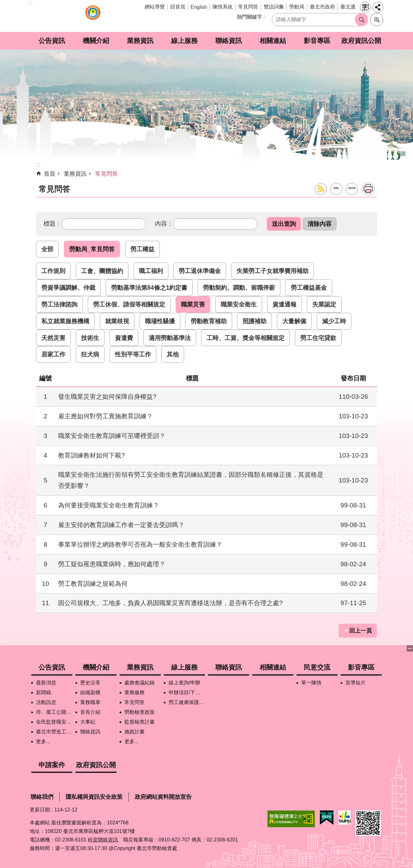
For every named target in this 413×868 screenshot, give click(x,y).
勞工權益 (142, 249)
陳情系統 (223, 7)
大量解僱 (294, 321)
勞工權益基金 (309, 288)
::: (2, 648)
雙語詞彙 (274, 7)
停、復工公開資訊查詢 (54, 712)
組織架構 (90, 692)
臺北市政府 (322, 7)
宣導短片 (356, 683)
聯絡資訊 (229, 41)
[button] (284, 224)
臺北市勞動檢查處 (93, 16)
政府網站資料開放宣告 (163, 797)
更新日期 (40, 810)
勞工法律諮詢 (59, 304)
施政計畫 (135, 732)
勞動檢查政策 (140, 712)
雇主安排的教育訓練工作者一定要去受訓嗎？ (121, 525)
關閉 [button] (410, 648)
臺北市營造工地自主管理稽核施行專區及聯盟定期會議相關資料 (54, 732)
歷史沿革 (90, 683)
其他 (173, 354)
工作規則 (53, 271)
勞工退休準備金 (200, 271)
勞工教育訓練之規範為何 (93, 584)
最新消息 (46, 683)
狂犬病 (90, 354)
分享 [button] (378, 7)
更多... (43, 741)
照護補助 (254, 321)
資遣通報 (284, 304)
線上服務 (184, 41)
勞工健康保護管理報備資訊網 (187, 702)
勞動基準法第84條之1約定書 (149, 288)
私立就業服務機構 (65, 321)
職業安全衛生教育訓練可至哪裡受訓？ (112, 436)
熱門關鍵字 (249, 17)
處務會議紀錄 (140, 683)
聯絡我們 (42, 797)
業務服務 (135, 692)
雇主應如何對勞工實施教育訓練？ (105, 416)
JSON (352, 188)
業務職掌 (90, 702)
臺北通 (348, 7)
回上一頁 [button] (361, 631)
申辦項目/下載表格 (187, 692)
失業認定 (324, 304)
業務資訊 (140, 41)
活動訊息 (46, 702)
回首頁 (178, 7)
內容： (164, 223)
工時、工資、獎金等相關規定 (245, 338)
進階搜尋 (377, 20)
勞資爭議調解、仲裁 (68, 288)
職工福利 (151, 271)
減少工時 (334, 321)
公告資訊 (52, 41)
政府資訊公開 (361, 41)
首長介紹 (90, 712)
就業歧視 (117, 321)
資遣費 (124, 338)
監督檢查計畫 (140, 722)
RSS (321, 189)
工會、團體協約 (102, 271)
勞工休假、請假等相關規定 (129, 304)
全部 (47, 249)
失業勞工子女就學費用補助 (272, 271)
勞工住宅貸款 (318, 338)
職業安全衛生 (239, 304)
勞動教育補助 (209, 321)
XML (336, 188)
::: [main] (38, 164)
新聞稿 (44, 692)
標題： (53, 223)
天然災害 (53, 338)
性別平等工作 (133, 354)
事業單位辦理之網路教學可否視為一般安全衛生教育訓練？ (140, 544)
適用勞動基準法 (170, 338)
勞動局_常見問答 (92, 249)
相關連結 (273, 41)
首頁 (50, 174)
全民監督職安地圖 (54, 722)
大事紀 (88, 722)
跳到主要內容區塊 (3, 3)
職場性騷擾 (160, 321)
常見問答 (248, 7)
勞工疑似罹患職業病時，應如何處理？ (112, 564)
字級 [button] (365, 7)
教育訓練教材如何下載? (91, 455)
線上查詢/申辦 (184, 683)
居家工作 (53, 354)
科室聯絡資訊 (103, 840)
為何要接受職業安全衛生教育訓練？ (109, 505)
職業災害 (193, 304)
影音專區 (317, 41)
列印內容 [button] (368, 189)
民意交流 (317, 667)
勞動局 (297, 7)
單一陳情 (311, 683)
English (199, 7)
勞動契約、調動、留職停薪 (239, 288)
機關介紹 (96, 41)
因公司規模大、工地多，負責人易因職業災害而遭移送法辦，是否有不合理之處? (170, 603)
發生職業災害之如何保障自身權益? (107, 397)
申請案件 (52, 765)
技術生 (90, 338)
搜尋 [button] (362, 20)
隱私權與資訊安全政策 (94, 797)
